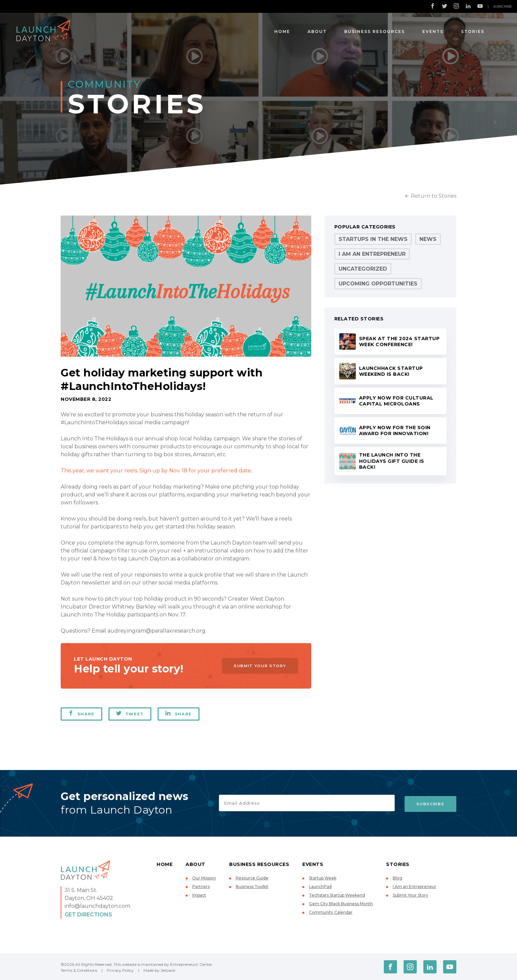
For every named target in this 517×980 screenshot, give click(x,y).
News (428, 239)
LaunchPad (320, 887)
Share (81, 713)
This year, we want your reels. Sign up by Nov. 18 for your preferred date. (156, 471)
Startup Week (323, 878)
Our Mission (204, 878)
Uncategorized (363, 269)
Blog (397, 878)
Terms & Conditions (79, 970)
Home (282, 31)
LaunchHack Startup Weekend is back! (391, 371)
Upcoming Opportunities (378, 284)
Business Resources (375, 31)
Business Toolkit (252, 887)
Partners (201, 887)
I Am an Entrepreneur (372, 254)
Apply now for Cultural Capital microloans (396, 401)
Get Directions (88, 915)
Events (433, 31)
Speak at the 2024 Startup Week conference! (399, 342)
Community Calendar (331, 912)
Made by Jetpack (159, 970)
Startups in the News (373, 239)
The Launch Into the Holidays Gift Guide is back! (392, 461)
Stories (473, 31)
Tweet (130, 713)
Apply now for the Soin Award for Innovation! (395, 431)
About (317, 31)
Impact (199, 895)
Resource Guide (252, 878)
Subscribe (502, 6)
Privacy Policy (120, 970)
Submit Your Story (257, 666)
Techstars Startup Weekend (337, 895)
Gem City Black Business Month (341, 904)
